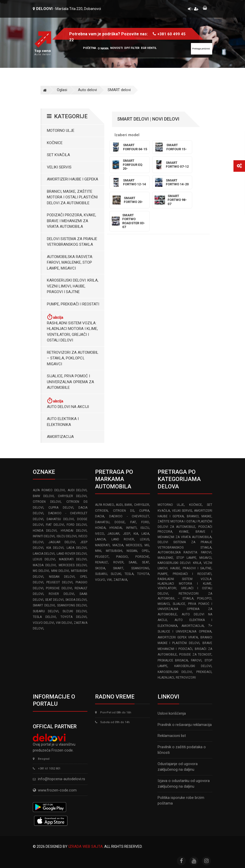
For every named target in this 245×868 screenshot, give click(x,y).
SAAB (133, 562)
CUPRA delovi (61, 508)
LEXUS (145, 539)
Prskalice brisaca (173, 660)
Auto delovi (87, 90)
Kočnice (55, 143)
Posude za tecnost (195, 655)
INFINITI (131, 528)
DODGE (120, 522)
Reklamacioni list (172, 736)
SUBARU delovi (46, 611)
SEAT (146, 562)
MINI (98, 551)
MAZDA (118, 545)
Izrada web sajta (85, 846)
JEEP (127, 534)
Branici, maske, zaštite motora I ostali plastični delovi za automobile (72, 197)
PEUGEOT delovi (59, 582)
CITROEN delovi (47, 502)
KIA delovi (55, 548)
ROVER (118, 562)
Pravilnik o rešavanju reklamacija (185, 725)
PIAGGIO (122, 557)
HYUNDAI (116, 528)
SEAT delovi (54, 600)
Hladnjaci (166, 678)
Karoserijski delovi (193, 666)
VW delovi (64, 623)
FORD (145, 522)
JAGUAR (113, 534)
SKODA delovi (76, 600)
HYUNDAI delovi (74, 531)
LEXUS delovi (44, 559)
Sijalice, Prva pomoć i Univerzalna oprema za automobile (70, 382)
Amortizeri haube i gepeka (73, 179)
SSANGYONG (140, 568)
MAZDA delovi (44, 565)
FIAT (133, 522)
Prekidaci (204, 672)
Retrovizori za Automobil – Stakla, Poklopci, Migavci (73, 358)
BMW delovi (43, 496)
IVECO (100, 534)
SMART (118, 568)
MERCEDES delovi (73, 565)
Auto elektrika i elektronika (63, 422)
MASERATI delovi (73, 559)
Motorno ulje (61, 131)
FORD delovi (77, 525)
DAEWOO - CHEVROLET (129, 516)
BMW (128, 505)
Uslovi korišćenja (172, 713)
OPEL (145, 551)
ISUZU (145, 528)
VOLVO (100, 580)
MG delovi (41, 571)
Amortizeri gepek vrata (178, 637)
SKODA (100, 568)
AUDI (119, 505)
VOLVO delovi (43, 623)
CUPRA (144, 511)
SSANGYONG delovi (72, 605)
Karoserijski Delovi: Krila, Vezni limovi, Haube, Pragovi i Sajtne (73, 286)
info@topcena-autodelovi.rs (62, 779)
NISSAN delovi (62, 577)
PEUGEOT (102, 557)
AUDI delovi (77, 490)
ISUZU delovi (67, 536)
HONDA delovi (45, 531)
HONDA (100, 528)
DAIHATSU (102, 522)
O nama (103, 49)
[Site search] (202, 49)
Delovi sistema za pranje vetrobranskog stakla (72, 242)
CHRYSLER (142, 505)
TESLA (129, 574)
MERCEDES (134, 545)
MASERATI (102, 545)
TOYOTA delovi (74, 617)
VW (109, 580)
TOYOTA (143, 574)
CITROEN (101, 511)
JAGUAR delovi (62, 542)
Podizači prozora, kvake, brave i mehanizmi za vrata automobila (72, 221)
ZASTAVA (120, 580)
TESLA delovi (44, 617)
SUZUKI (116, 574)
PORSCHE (142, 557)
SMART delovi (119, 90)
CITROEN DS (123, 511)
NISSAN (132, 551)
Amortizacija (60, 437)
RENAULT (101, 562)
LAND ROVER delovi (72, 554)
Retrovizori (186, 678)
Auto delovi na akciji (68, 403)
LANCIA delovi (44, 554)
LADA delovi (77, 548)
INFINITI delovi (44, 536)
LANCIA (100, 539)
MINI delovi (60, 571)
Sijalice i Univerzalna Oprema (185, 631)
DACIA (100, 516)
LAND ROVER (123, 539)
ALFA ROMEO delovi (49, 490)
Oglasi (62, 90)
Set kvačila (58, 155)
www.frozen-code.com (55, 790)
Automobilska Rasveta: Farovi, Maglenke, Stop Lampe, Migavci (70, 262)
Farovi (196, 660)
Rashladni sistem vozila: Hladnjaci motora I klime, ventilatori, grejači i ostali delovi (72, 328)
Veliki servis (59, 167)
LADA (145, 534)
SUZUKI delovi (75, 611)
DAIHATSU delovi (60, 519)
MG (147, 545)
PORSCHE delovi (59, 588)
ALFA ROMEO (104, 505)
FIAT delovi (55, 525)
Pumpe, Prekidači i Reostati (73, 304)
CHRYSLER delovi (72, 496)
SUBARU (101, 574)
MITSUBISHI (114, 551)
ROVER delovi (61, 594)
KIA (136, 534)
